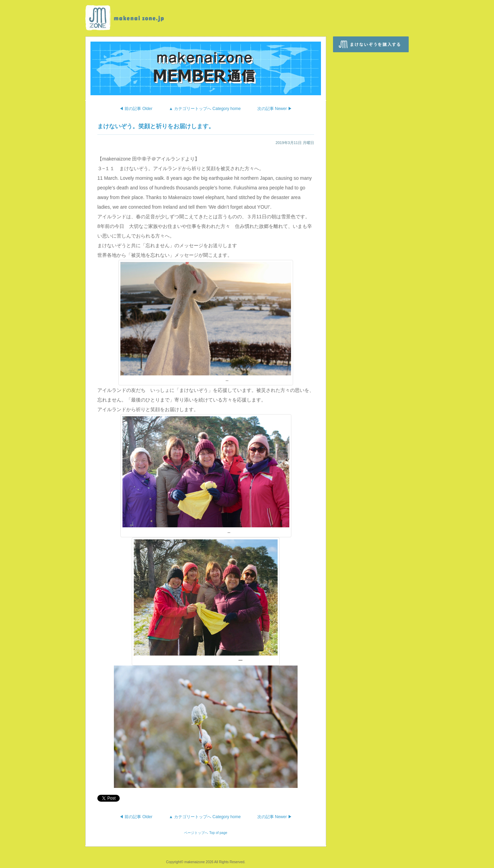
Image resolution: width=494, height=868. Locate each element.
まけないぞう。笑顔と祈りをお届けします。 (156, 126)
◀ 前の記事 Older (136, 109)
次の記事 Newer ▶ (275, 109)
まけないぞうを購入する (371, 44)
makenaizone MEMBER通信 (206, 68)
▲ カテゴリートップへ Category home (205, 109)
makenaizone (126, 18)
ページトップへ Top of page (206, 833)
